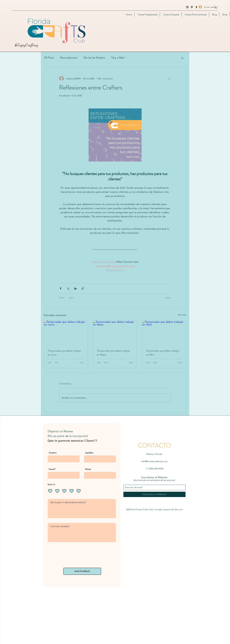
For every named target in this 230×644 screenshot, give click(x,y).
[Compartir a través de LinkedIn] (75, 288)
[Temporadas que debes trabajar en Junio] (66, 333)
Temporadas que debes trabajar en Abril (163, 353)
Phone (88, 469)
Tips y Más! (118, 58)
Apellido (89, 453)
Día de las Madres (94, 58)
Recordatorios (69, 58)
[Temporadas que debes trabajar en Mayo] (115, 333)
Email (52, 469)
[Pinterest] (192, 7)
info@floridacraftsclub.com (154, 461)
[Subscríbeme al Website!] (154, 494)
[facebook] (196, 7)
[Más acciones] (169, 79)
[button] (216, 7)
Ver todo (182, 315)
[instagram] (187, 7)
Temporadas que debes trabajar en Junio (64, 353)
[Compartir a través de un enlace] (83, 288)
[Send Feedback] (82, 571)
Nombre (53, 453)
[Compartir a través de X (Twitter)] (68, 288)
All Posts (49, 58)
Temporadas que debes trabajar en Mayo (113, 353)
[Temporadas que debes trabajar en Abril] (164, 333)
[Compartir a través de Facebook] (60, 288)
